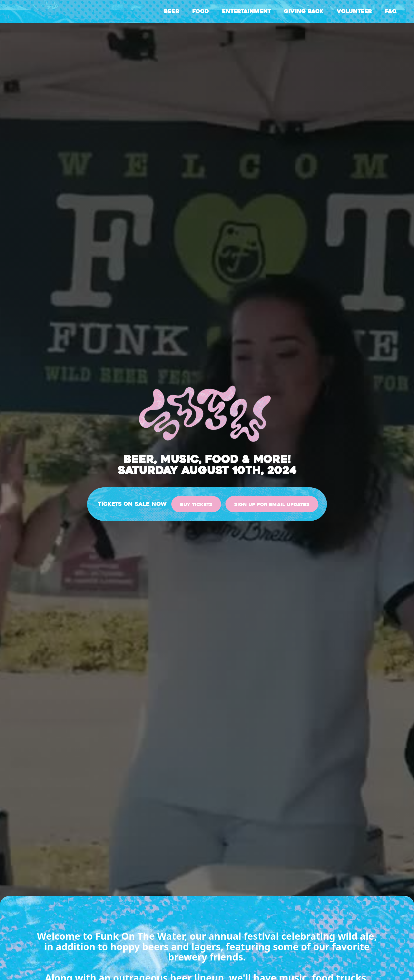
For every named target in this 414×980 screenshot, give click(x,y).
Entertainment (246, 11)
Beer (171, 11)
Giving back (304, 11)
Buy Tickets (196, 505)
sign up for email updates (272, 505)
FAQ (391, 11)
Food (201, 11)
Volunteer (354, 11)
